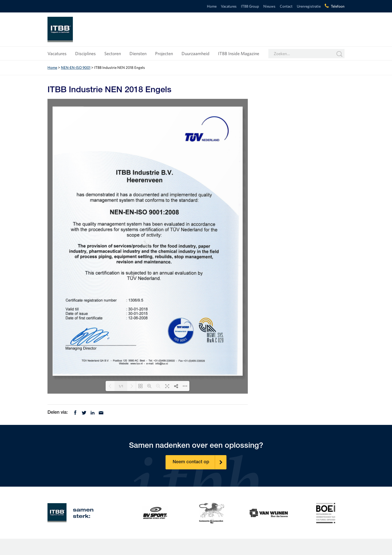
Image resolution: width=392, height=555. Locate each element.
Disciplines (85, 53)
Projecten (164, 53)
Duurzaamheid (195, 53)
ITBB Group (250, 6)
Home (212, 6)
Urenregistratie (309, 6)
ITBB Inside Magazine (239, 53)
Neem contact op (200, 462)
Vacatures (229, 6)
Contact (286, 6)
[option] (140, 513)
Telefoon (338, 6)
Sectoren (113, 53)
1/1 (121, 386)
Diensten (138, 53)
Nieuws (269, 6)
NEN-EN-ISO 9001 (76, 67)
